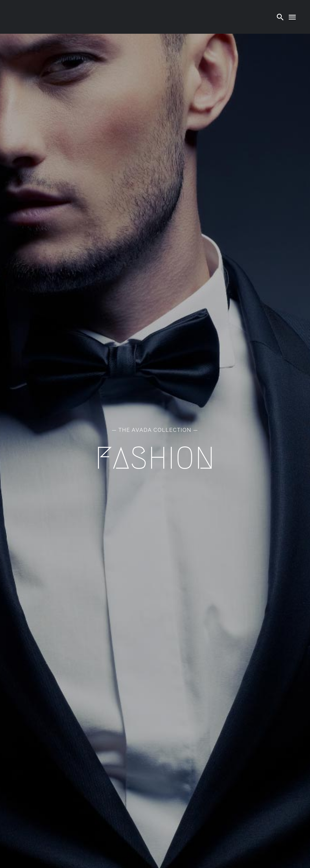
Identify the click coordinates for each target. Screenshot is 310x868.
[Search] (280, 17)
